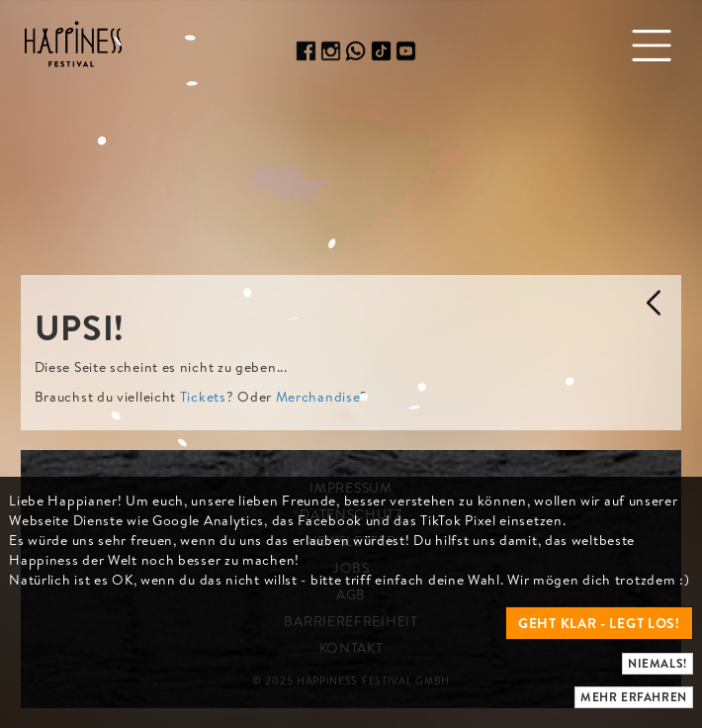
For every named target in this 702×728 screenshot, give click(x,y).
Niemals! (658, 663)
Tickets (203, 397)
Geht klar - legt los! (599, 623)
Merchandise (318, 397)
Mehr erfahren (634, 697)
